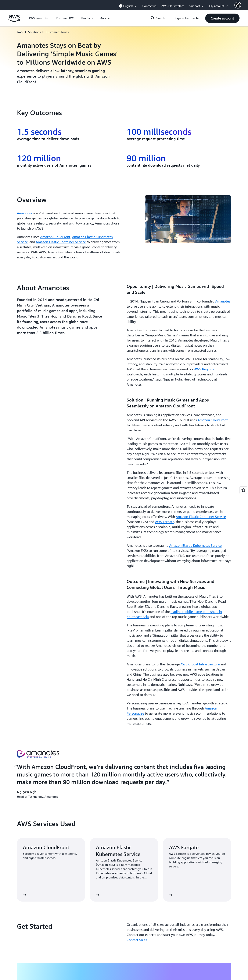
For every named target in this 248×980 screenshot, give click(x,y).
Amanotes (24, 213)
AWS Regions (204, 369)
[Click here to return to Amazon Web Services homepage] (14, 21)
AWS (20, 32)
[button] (65, 18)
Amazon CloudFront (55, 237)
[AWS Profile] (238, 5)
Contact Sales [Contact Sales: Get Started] (137, 635)
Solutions (34, 32)
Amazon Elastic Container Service (61, 242)
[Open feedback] (243, 490)
